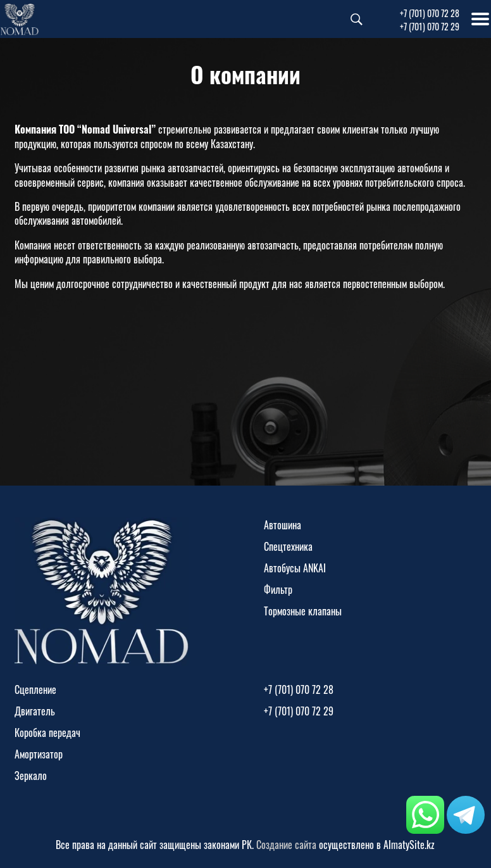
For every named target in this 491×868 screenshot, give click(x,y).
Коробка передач (47, 733)
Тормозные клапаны (303, 611)
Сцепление (35, 689)
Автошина (283, 525)
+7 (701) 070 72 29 (430, 26)
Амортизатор (39, 754)
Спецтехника (288, 546)
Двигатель (35, 711)
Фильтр (278, 589)
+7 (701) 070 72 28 (430, 13)
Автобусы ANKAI (295, 568)
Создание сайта (286, 845)
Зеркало (31, 776)
